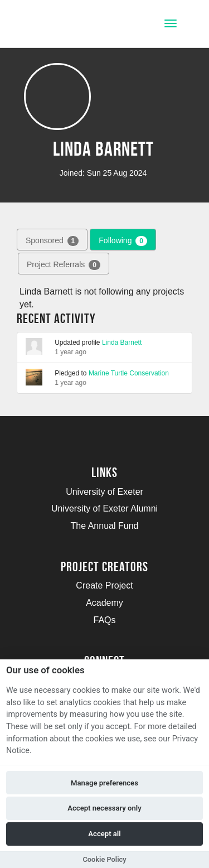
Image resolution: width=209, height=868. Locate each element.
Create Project (104, 585)
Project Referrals (64, 265)
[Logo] (63, 25)
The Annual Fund (105, 526)
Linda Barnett (122, 343)
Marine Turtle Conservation (129, 373)
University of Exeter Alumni (104, 508)
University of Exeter (104, 492)
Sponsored (52, 241)
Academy (104, 603)
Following (123, 241)
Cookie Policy (104, 859)
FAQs (104, 620)
